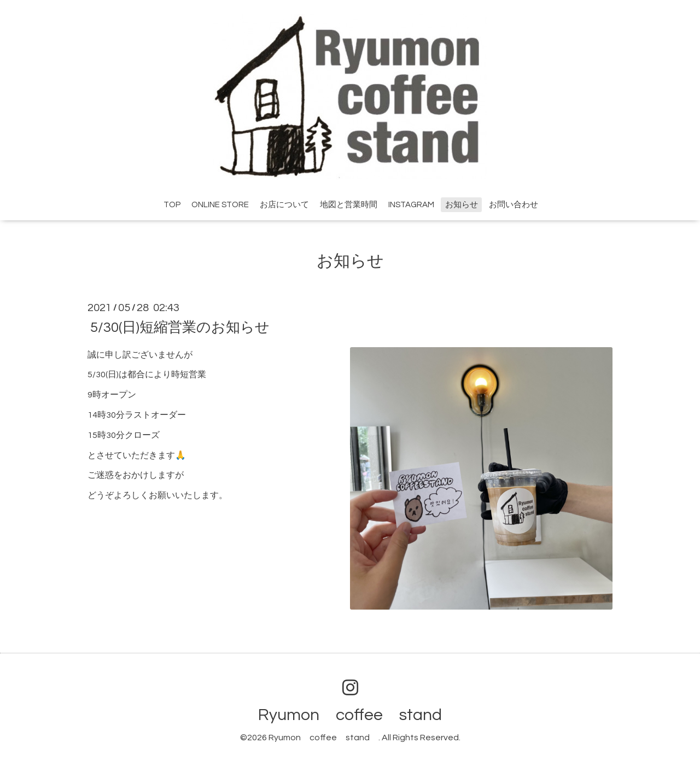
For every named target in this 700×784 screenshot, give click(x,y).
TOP (172, 205)
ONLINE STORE (220, 205)
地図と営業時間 (349, 205)
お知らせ (462, 205)
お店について (284, 205)
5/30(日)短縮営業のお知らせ (180, 327)
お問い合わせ (514, 205)
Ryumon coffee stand (358, 715)
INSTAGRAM (411, 205)
